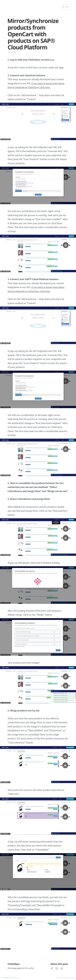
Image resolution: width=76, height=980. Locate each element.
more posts (17, 968)
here (52, 60)
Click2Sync (14, 964)
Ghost (72, 978)
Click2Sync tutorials (8, 978)
